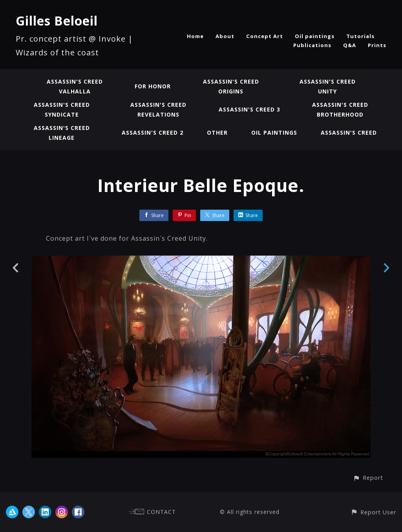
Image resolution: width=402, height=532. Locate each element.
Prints (377, 45)
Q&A (350, 45)
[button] (368, 478)
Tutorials (360, 36)
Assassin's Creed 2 (153, 133)
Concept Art (265, 36)
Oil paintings (315, 36)
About (225, 36)
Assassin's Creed (349, 133)
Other (217, 133)
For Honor (153, 86)
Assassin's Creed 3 (249, 109)
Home (195, 36)
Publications (312, 45)
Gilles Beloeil (57, 21)
